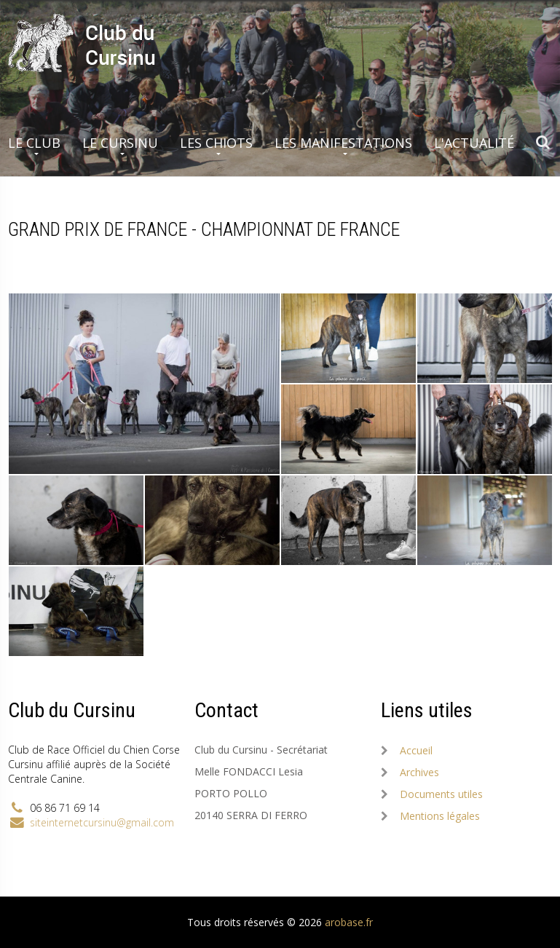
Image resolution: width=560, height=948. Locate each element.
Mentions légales (440, 816)
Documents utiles (441, 794)
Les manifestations (343, 143)
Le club (34, 143)
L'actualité (474, 143)
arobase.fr (349, 922)
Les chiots (216, 143)
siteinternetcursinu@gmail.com (102, 822)
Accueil (416, 750)
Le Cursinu (120, 143)
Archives (419, 772)
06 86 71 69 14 (65, 808)
